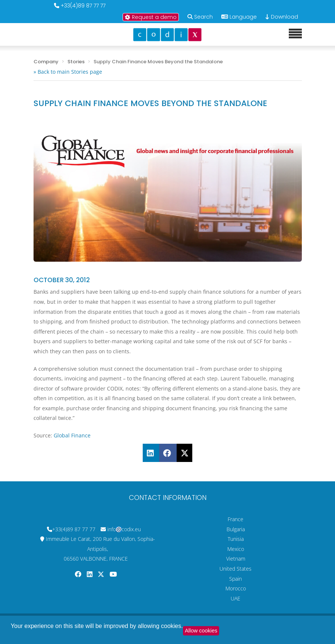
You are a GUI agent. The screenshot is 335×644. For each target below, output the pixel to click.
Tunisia (236, 539)
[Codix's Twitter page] (102, 574)
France (236, 519)
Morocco (236, 588)
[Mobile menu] (295, 34)
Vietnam (236, 559)
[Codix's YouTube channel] (113, 574)
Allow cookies (201, 631)
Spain (236, 579)
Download (282, 17)
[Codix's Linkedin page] (90, 574)
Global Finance (72, 435)
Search (203, 17)
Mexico (236, 549)
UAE (236, 598)
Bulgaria (236, 529)
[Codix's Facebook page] (79, 574)
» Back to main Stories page (68, 72)
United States (236, 569)
